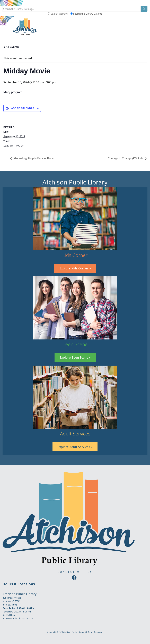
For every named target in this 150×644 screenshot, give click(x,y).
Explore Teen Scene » (75, 357)
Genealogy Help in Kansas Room (34, 158)
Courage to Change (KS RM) (126, 158)
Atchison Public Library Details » (18, 618)
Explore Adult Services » (75, 447)
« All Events (11, 47)
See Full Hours (9, 615)
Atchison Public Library (74, 632)
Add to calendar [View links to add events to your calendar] (23, 108)
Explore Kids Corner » (75, 268)
